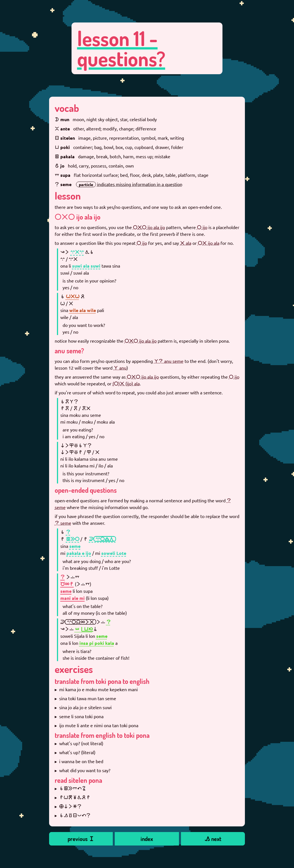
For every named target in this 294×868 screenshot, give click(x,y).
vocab (67, 108)
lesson (68, 196)
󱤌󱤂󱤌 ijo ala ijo (78, 217)
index (147, 839)
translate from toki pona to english (102, 681)
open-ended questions (86, 490)
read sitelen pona (78, 780)
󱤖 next (213, 839)
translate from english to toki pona (102, 735)
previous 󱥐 (81, 839)
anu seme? (69, 351)
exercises (74, 669)
